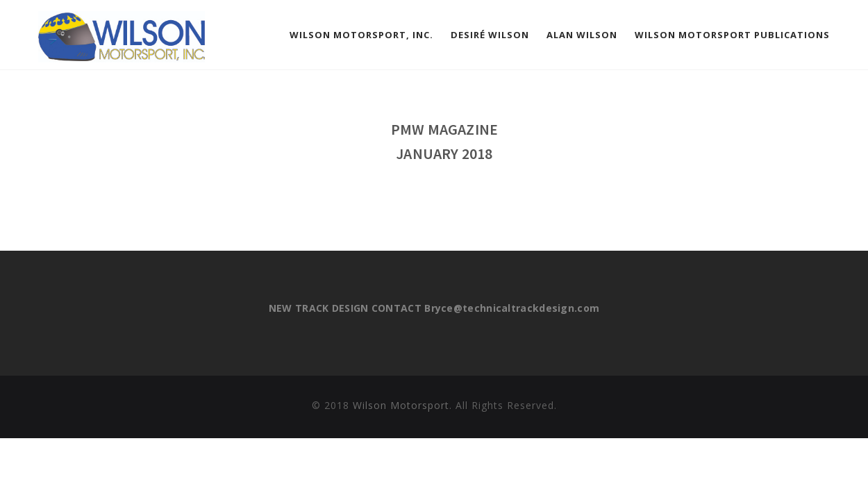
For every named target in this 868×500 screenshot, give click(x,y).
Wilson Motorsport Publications (732, 35)
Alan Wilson (582, 35)
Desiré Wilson (490, 35)
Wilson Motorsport (401, 405)
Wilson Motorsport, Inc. (361, 35)
